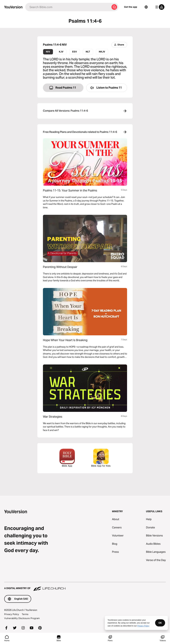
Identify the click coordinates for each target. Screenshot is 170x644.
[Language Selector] (146, 7)
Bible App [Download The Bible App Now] (67, 458)
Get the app (131, 7)
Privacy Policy (12, 614)
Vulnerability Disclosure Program (22, 618)
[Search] (68, 7)
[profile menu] (159, 7)
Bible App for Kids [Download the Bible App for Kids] (101, 458)
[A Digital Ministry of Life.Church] (85, 587)
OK (160, 623)
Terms (25, 614)
